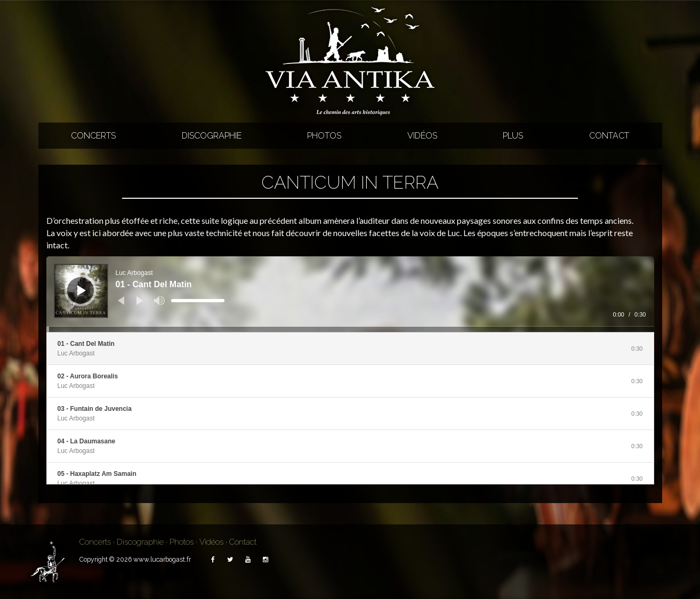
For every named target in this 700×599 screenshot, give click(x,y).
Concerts (93, 136)
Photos (324, 136)
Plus (513, 136)
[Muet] (159, 301)
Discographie (212, 136)
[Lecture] (82, 290)
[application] (350, 294)
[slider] (198, 301)
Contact (609, 136)
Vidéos (422, 136)
